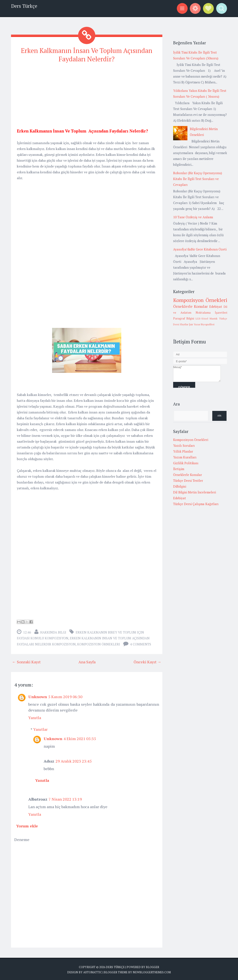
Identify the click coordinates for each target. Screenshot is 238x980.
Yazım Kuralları (185, 457)
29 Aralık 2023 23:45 (74, 760)
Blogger (153, 966)
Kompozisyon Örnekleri (99, 643)
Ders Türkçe (24, 6)
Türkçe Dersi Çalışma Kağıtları (196, 504)
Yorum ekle (27, 825)
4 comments (141, 643)
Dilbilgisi (180, 486)
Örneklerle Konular (191, 306)
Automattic (93, 971)
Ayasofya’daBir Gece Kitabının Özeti (200, 249)
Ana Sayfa (87, 661)
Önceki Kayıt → (147, 661)
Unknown (38, 696)
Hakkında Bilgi (53, 632)
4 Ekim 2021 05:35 (80, 738)
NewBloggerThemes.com (152, 971)
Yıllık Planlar (183, 451)
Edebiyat (216, 306)
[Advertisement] (87, 97)
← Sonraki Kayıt (26, 661)
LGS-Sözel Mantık (207, 318)
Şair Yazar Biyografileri (202, 324)
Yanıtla (35, 717)
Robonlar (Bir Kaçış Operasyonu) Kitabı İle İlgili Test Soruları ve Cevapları (198, 179)
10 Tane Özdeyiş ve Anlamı (193, 217)
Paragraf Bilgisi (184, 318)
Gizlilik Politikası (186, 463)
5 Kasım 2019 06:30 (65, 696)
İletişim (179, 469)
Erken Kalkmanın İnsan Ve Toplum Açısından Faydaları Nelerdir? (87, 54)
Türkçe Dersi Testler (188, 480)
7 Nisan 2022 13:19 (65, 798)
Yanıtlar (40, 728)
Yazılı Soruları (184, 445)
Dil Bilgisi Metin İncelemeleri (195, 492)
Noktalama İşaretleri (211, 313)
